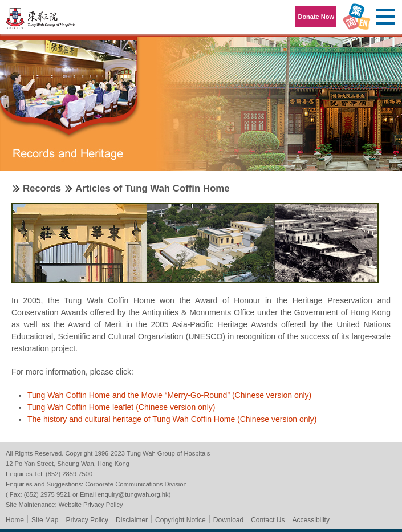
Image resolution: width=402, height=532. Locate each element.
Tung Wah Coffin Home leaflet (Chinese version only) (121, 407)
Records (42, 188)
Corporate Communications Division (136, 484)
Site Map (45, 520)
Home (15, 520)
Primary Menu (385, 17)
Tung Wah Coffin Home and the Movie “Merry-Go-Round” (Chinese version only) (169, 395)
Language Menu (356, 17)
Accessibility (311, 520)
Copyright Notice (180, 520)
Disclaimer (132, 520)
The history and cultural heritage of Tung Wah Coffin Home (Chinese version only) (172, 419)
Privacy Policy (87, 520)
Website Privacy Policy (91, 505)
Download (228, 520)
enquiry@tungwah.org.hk (133, 494)
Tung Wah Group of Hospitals (41, 21)
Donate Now (316, 17)
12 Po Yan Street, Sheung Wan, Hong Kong (68, 464)
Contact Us (268, 520)
